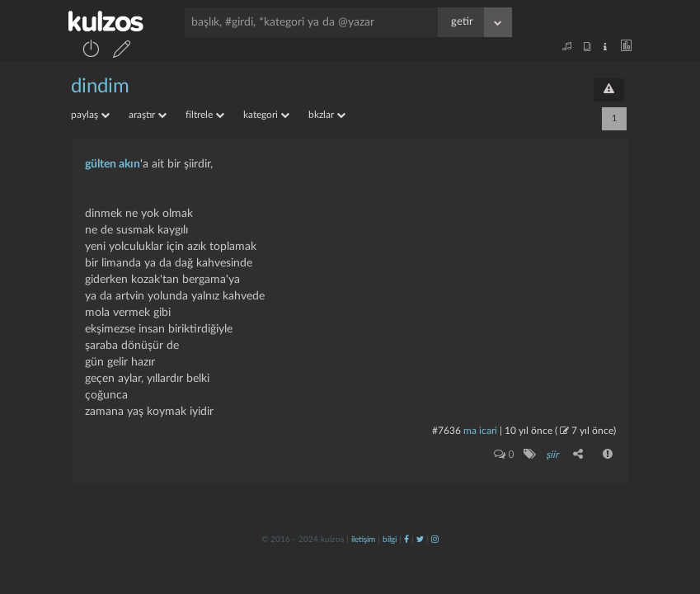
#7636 (446, 431)
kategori (266, 115)
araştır (148, 115)
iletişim (363, 540)
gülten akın (113, 164)
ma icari (480, 431)
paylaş (90, 115)
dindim (100, 87)
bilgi (390, 540)
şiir (552, 455)
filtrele (205, 115)
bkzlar (327, 115)
